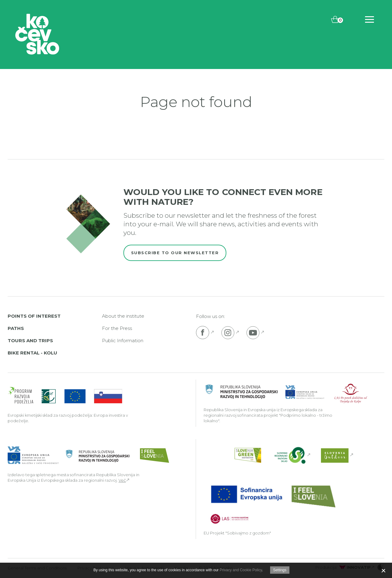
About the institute (123, 316)
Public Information (123, 341)
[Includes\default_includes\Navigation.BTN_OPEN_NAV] (369, 19)
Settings (280, 570)
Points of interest (34, 316)
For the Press (117, 328)
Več (122, 480)
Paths (16, 328)
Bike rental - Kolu (32, 353)
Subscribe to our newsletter (175, 253)
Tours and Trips (30, 341)
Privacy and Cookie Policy (241, 570)
